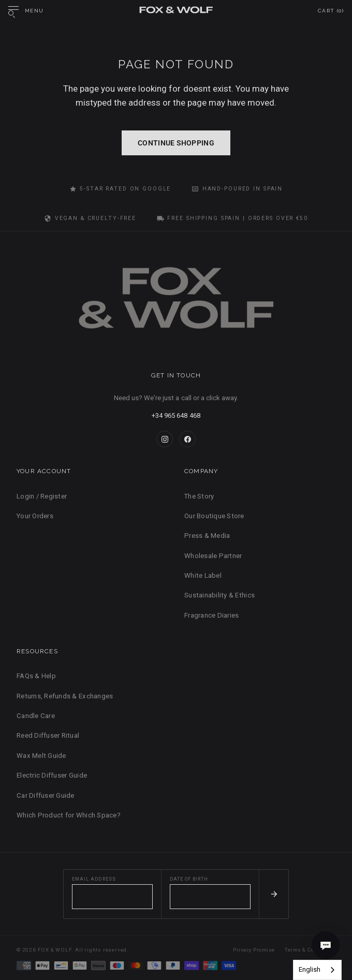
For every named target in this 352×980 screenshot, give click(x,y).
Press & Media (207, 536)
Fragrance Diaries (211, 615)
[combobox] (317, 970)
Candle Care (36, 716)
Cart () (331, 11)
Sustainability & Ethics (219, 595)
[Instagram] (165, 439)
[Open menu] (26, 11)
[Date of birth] (210, 897)
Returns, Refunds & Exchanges (65, 696)
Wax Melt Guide (41, 756)
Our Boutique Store (214, 516)
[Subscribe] (274, 894)
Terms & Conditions (310, 950)
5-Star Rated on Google (120, 189)
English (310, 969)
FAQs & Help (36, 676)
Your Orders (35, 516)
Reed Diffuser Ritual (48, 735)
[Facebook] (187, 439)
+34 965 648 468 (176, 415)
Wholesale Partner (213, 556)
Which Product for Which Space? (69, 815)
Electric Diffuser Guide (52, 775)
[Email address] (112, 897)
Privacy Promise (254, 950)
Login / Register (42, 496)
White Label (203, 575)
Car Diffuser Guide (46, 795)
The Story (199, 496)
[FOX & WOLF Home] (176, 301)
